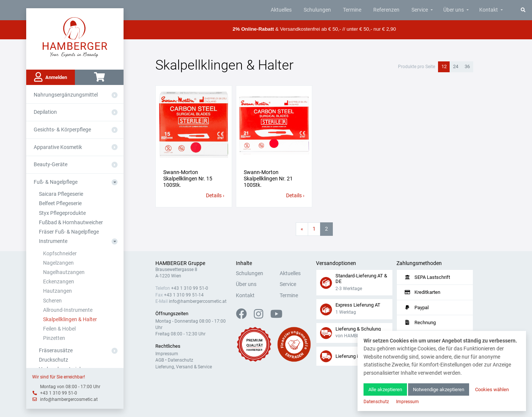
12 (444, 66)
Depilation (45, 112)
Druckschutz (54, 360)
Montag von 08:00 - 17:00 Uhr (70, 387)
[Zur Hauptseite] (75, 37)
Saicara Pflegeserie (61, 194)
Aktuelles (281, 10)
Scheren (52, 301)
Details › (215, 196)
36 (467, 66)
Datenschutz (180, 360)
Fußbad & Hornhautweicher (71, 223)
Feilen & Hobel (59, 329)
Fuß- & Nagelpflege (56, 182)
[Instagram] (262, 316)
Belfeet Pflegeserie (60, 203)
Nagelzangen (58, 263)
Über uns (454, 10)
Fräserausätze (56, 351)
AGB (160, 360)
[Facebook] (244, 316)
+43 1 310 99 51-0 (59, 393)
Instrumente (53, 241)
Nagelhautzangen (64, 272)
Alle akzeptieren (385, 389)
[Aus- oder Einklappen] (115, 95)
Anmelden (51, 77)
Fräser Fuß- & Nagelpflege (69, 232)
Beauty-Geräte (51, 165)
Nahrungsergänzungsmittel (66, 95)
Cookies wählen (492, 389)
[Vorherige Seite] (302, 229)
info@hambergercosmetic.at (69, 399)
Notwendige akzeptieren (439, 389)
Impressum (167, 354)
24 (456, 66)
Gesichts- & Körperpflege (62, 130)
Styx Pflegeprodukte (62, 213)
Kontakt (489, 10)
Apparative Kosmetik (58, 147)
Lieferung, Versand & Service (184, 367)
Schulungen (317, 10)
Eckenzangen (59, 282)
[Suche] (523, 10)
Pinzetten (54, 338)
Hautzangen (57, 291)
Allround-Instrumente (68, 310)
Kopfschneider (60, 254)
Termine (352, 10)
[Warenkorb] (99, 77)
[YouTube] (276, 316)
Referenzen (386, 10)
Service (420, 10)
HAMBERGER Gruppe (180, 263)
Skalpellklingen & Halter (70, 319)
